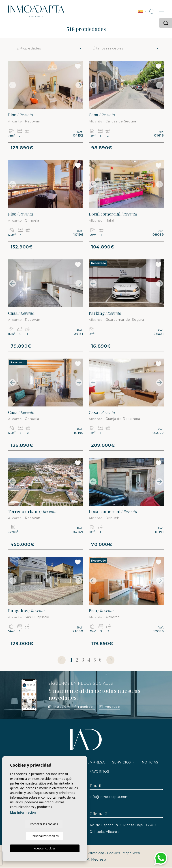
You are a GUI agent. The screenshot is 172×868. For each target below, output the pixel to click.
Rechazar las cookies (27, 836)
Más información (23, 824)
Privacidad (96, 853)
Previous (13, 85)
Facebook (85, 707)
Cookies (113, 853)
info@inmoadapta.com (109, 797)
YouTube (110, 707)
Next (79, 85)
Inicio (20, 763)
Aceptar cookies (45, 848)
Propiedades (45, 763)
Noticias (150, 763)
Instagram (59, 707)
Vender (72, 763)
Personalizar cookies (62, 836)
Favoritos (99, 772)
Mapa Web (131, 853)
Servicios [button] (122, 763)
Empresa (96, 763)
